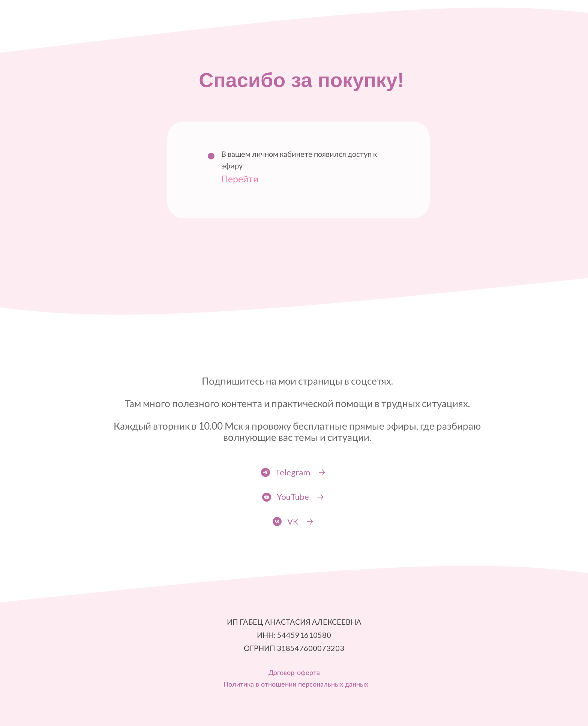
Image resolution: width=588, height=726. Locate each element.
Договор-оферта (294, 673)
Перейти (240, 179)
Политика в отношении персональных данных (296, 685)
